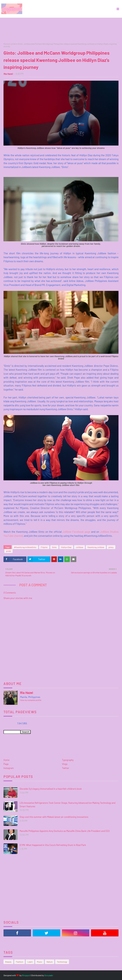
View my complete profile (31, 700)
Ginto (54, 547)
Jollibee (79, 547)
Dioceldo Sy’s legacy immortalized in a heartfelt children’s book (51, 789)
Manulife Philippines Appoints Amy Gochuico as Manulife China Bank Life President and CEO (65, 831)
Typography (68, 760)
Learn (30, 962)
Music (40, 962)
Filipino (44, 547)
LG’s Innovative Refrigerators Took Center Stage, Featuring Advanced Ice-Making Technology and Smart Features (67, 805)
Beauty (8, 962)
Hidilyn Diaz (66, 547)
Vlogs (65, 764)
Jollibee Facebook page (76, 532)
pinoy (111, 547)
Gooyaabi (49, 975)
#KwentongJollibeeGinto (25, 547)
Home (6, 44)
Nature (50, 962)
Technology (62, 962)
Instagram (9, 768)
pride (13, 44)
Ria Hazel (8, 74)
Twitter (66, 768)
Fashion (20, 962)
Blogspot (26, 975)
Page (6, 764)
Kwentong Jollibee (96, 547)
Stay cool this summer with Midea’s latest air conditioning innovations (54, 817)
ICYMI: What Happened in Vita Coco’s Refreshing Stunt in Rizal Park (53, 845)
